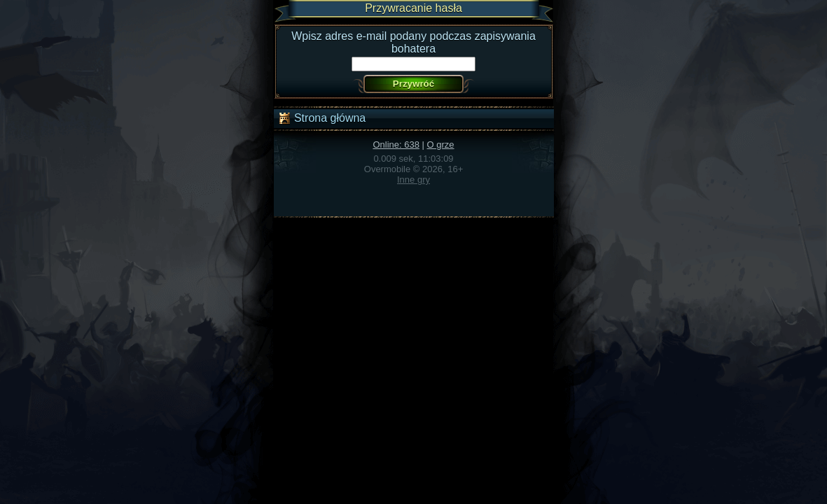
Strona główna (322, 118)
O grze (441, 145)
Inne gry (413, 180)
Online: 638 (396, 145)
